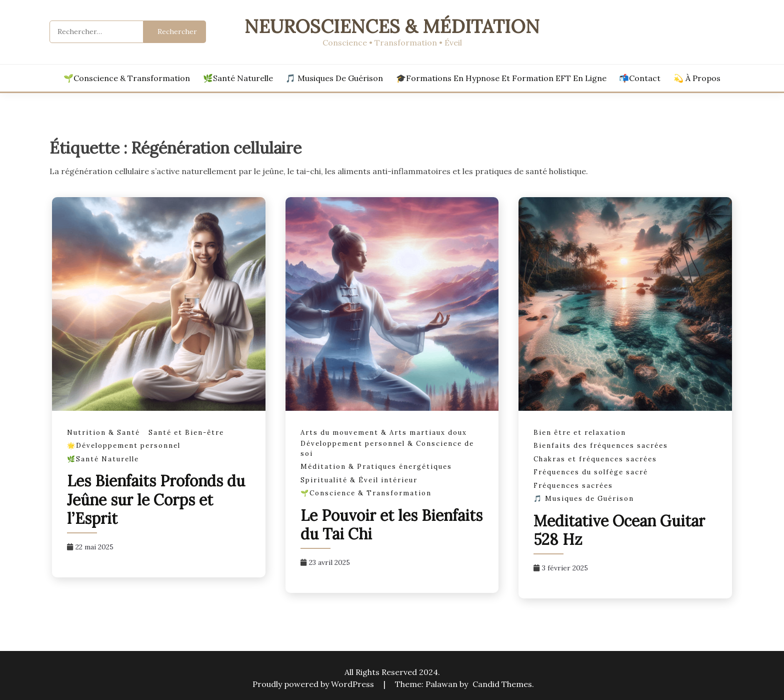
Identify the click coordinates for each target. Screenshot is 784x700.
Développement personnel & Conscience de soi (387, 449)
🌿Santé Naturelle (238, 78)
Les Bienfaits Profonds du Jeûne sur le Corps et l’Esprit (156, 500)
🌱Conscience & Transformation (127, 78)
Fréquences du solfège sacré (591, 472)
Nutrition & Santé (103, 433)
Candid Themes (502, 684)
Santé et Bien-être (186, 433)
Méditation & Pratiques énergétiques (376, 467)
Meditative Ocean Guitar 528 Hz (619, 530)
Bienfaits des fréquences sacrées (601, 446)
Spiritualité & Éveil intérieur (359, 480)
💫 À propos (697, 78)
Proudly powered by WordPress (314, 684)
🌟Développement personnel (124, 446)
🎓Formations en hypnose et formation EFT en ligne (501, 78)
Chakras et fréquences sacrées (595, 459)
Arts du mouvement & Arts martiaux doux (384, 433)
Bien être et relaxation (580, 433)
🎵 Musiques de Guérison (334, 78)
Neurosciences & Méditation (392, 26)
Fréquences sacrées (573, 486)
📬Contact (640, 78)
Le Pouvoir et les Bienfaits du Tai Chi (391, 525)
